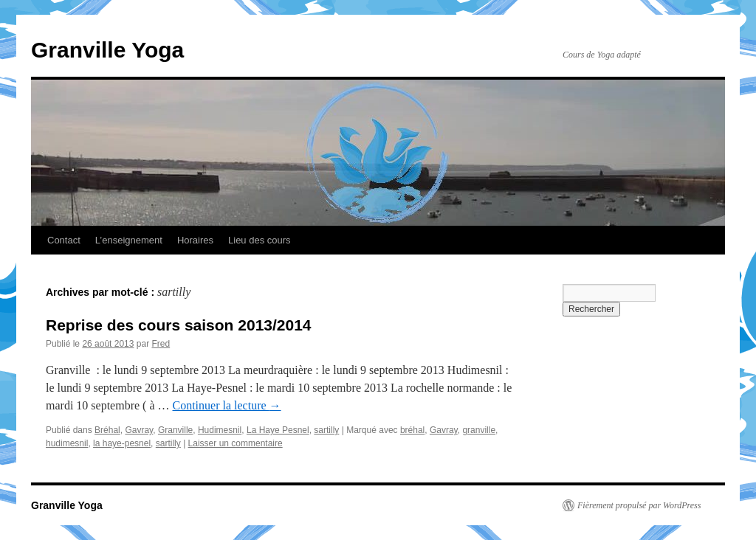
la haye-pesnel (122, 443)
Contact (64, 240)
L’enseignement (129, 240)
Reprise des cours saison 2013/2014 (179, 325)
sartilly (326, 430)
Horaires (195, 240)
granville (479, 430)
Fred (161, 344)
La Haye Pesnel (278, 430)
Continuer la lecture (227, 405)
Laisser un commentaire (236, 443)
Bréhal (107, 430)
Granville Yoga (107, 50)
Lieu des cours (260, 240)
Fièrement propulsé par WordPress (639, 505)
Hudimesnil (220, 430)
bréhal (412, 430)
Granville (175, 430)
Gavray (139, 430)
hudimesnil (67, 443)
